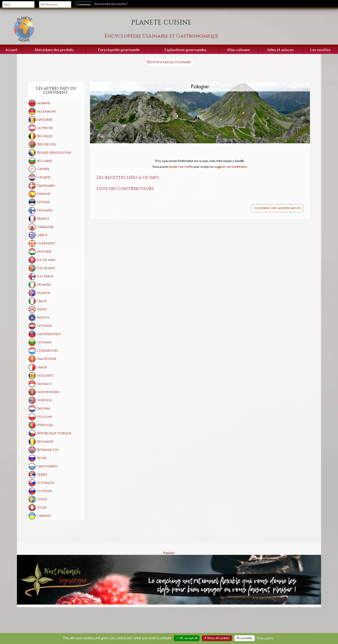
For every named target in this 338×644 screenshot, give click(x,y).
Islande (44, 293)
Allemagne (47, 111)
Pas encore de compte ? (111, 4)
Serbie (42, 474)
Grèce (42, 235)
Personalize (245, 638)
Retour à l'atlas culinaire (169, 62)
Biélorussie (47, 144)
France (43, 219)
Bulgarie (45, 161)
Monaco (44, 384)
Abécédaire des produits (54, 50)
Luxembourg (48, 351)
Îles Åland (46, 268)
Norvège (45, 400)
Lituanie (44, 342)
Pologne (45, 417)
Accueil (11, 50)
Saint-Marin (47, 466)
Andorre (45, 120)
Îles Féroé (45, 276)
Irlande (44, 285)
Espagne (44, 194)
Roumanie (45, 441)
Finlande (45, 210)
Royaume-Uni (48, 450)
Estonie (44, 202)
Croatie (44, 177)
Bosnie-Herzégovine (54, 153)
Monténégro (48, 392)
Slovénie (45, 491)
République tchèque (54, 433)
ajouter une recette (181, 167)
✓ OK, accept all (187, 638)
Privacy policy (265, 638)
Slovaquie (46, 483)
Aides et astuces (281, 50)
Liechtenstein (49, 334)
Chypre (43, 169)
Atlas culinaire (239, 50)
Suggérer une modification (277, 208)
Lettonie (45, 326)
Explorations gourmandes (186, 50)
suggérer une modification (231, 167)
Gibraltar (45, 227)
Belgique (45, 136)
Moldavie (45, 375)
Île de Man (46, 260)
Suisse (42, 507)
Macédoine (47, 359)
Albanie (44, 103)
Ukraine (44, 516)
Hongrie (44, 252)
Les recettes (321, 50)
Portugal (45, 425)
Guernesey (46, 243)
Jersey (42, 309)
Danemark (46, 186)
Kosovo (43, 318)
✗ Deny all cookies (217, 638)
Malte (42, 367)
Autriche (45, 128)
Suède (42, 499)
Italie (42, 301)
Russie (42, 458)
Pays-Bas (44, 408)
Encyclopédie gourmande (119, 50)
